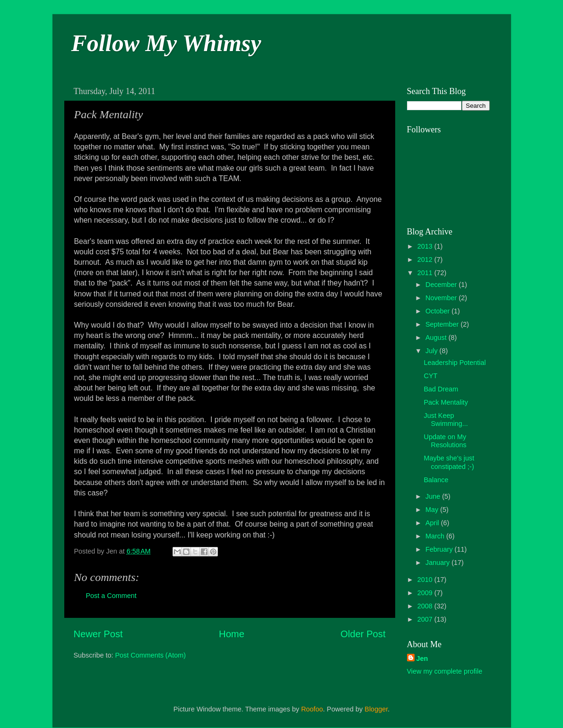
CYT (430, 376)
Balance (436, 480)
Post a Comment (111, 596)
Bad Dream (441, 389)
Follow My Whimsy (166, 43)
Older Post (363, 634)
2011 (426, 273)
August (437, 338)
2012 (426, 260)
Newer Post (98, 634)
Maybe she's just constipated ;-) (449, 462)
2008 (426, 606)
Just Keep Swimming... (446, 420)
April (433, 523)
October (438, 311)
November (442, 298)
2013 (426, 246)
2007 (426, 619)
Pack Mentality (446, 402)
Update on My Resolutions (445, 441)
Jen (422, 659)
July (433, 351)
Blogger (376, 709)
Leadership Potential (455, 363)
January (438, 563)
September (443, 324)
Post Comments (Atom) (151, 655)
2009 (426, 593)
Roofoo (312, 709)
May (433, 510)
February (440, 549)
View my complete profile (445, 671)
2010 (426, 580)
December (442, 285)
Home (232, 634)
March (436, 536)
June (434, 496)
